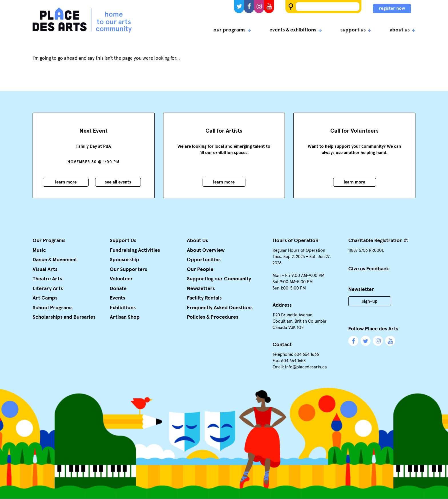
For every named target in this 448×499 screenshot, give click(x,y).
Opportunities (204, 260)
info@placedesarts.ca (306, 367)
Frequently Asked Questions (220, 308)
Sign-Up (370, 301)
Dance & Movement (55, 260)
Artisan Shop (125, 317)
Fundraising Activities (135, 250)
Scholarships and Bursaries (64, 317)
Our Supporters (128, 270)
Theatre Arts (47, 279)
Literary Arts (48, 289)
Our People (200, 270)
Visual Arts (45, 270)
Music (39, 250)
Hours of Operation (295, 241)
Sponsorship (124, 260)
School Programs (53, 308)
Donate (118, 289)
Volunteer (121, 279)
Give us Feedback (369, 269)
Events (117, 298)
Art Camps (45, 298)
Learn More (66, 182)
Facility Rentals (204, 298)
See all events (118, 182)
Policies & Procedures (213, 317)
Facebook (249, 7)
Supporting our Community (219, 279)
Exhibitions (123, 308)
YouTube (269, 7)
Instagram (259, 7)
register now (392, 8)
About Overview (206, 250)
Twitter (239, 7)
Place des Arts (82, 20)
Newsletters (201, 289)
